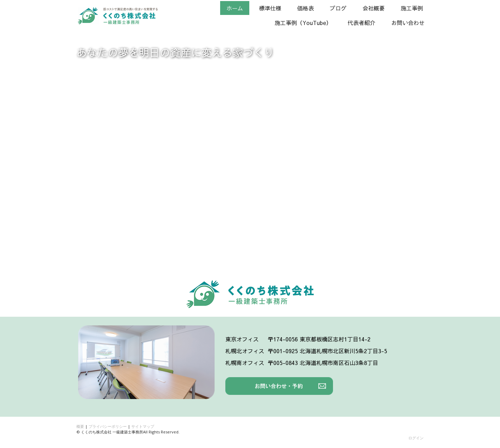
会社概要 (374, 8)
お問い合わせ (408, 23)
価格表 (306, 8)
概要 (80, 426)
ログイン (416, 438)
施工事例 (412, 8)
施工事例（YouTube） (303, 23)
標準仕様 (270, 8)
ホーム (235, 8)
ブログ (338, 8)
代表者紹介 (361, 23)
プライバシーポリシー (108, 426)
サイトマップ (143, 426)
